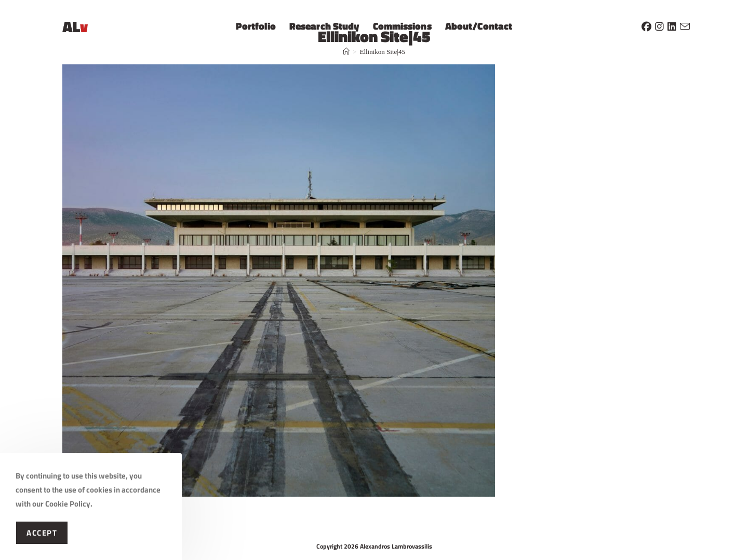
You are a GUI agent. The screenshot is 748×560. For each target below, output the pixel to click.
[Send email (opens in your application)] (685, 25)
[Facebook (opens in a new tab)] (646, 25)
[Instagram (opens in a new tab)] (659, 25)
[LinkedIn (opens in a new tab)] (672, 25)
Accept (42, 533)
